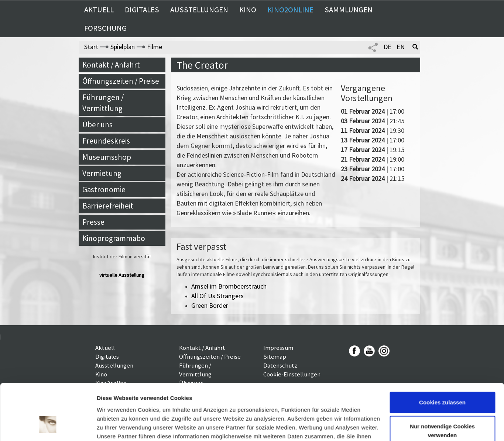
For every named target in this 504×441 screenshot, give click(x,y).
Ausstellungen (199, 10)
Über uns (97, 125)
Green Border (210, 305)
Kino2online (290, 10)
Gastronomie (104, 190)
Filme (155, 47)
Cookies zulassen (442, 354)
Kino (248, 10)
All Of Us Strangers (217, 296)
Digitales (142, 10)
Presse (93, 222)
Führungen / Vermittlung (103, 103)
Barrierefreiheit (108, 206)
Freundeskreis (106, 141)
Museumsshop (107, 157)
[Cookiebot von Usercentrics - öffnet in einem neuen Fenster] (48, 427)
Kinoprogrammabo (114, 238)
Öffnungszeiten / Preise (121, 81)
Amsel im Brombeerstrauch (229, 286)
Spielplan (123, 47)
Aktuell (99, 10)
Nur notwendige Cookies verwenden (442, 383)
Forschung (105, 28)
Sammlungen (349, 10)
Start (91, 47)
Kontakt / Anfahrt (111, 65)
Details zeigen (115, 426)
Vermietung (102, 173)
